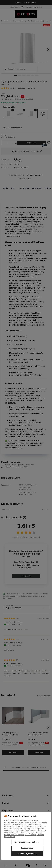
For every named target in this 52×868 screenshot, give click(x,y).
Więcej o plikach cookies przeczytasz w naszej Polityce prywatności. (24, 835)
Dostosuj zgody (27, 848)
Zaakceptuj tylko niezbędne (27, 842)
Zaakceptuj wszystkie (27, 854)
